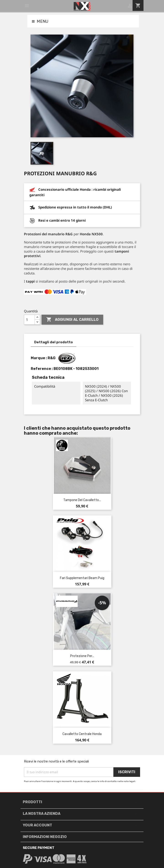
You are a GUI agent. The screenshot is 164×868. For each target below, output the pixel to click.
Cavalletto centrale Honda (82, 734)
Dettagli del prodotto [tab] (54, 342)
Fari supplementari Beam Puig (82, 578)
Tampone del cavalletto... (82, 500)
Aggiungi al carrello (72, 320)
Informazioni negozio (45, 837)
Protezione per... (82, 656)
